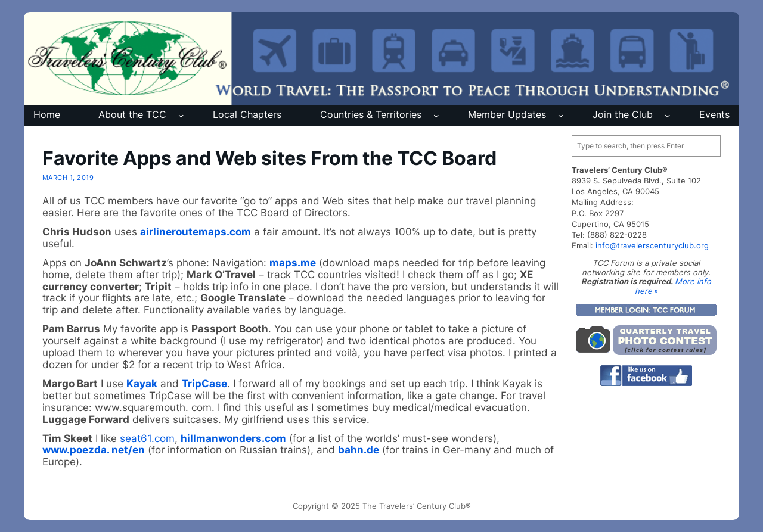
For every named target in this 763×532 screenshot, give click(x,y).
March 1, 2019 (68, 178)
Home (47, 115)
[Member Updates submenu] (561, 115)
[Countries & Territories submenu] (436, 115)
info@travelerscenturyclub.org (652, 245)
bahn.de (359, 450)
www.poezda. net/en (94, 450)
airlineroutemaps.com (196, 232)
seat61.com (147, 438)
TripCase (204, 384)
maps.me (293, 263)
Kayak (142, 384)
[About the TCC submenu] (181, 115)
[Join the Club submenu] (667, 115)
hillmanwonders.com (233, 438)
